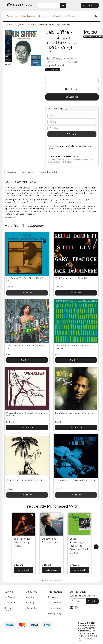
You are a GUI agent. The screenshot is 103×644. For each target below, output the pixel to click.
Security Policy (55, 614)
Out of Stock (24, 570)
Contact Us (31, 608)
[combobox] (49, 5)
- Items (88, 5)
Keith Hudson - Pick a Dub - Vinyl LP (24, 480)
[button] (32, 515)
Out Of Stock (76, 293)
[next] (96, 547)
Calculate (72, 134)
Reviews (48, 172)
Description (12, 172)
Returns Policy (55, 608)
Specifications (28, 172)
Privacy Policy (54, 603)
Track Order (10, 603)
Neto (80, 640)
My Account (10, 597)
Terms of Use (54, 597)
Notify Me (72, 89)
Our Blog (30, 603)
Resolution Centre (9, 609)
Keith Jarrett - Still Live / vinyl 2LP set (73, 278)
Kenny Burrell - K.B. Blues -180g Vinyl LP (75, 480)
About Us (44, 16)
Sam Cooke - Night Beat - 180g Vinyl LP (75, 413)
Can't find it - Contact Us (67, 16)
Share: (53, 70)
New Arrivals (28, 16)
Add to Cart (27, 293)
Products (12, 16)
